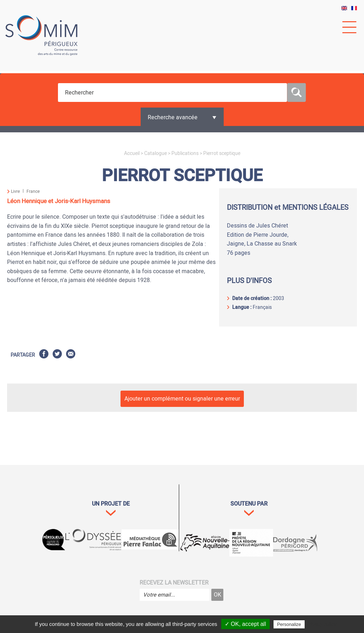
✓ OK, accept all (245, 624)
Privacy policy (321, 624)
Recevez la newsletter (174, 583)
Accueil (132, 153)
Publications (185, 153)
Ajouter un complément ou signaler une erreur (182, 399)
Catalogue (155, 153)
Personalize (289, 624)
